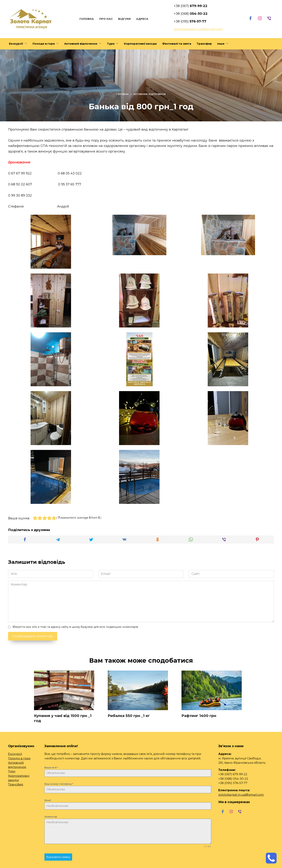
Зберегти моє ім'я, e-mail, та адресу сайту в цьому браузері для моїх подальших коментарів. (75, 627)
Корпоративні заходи (140, 44)
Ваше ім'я (51, 768)
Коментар (51, 817)
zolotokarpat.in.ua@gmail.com (241, 795)
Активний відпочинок (81, 44)
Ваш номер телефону (59, 784)
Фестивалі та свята (177, 44)
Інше (221, 44)
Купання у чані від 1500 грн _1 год (63, 718)
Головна (86, 19)
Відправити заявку (58, 857)
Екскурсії (16, 44)
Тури (111, 44)
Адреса (142, 19)
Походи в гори (44, 44)
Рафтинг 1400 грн (199, 716)
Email (48, 800)
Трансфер (204, 44)
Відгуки (124, 19)
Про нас (105, 19)
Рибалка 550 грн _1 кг (129, 716)
